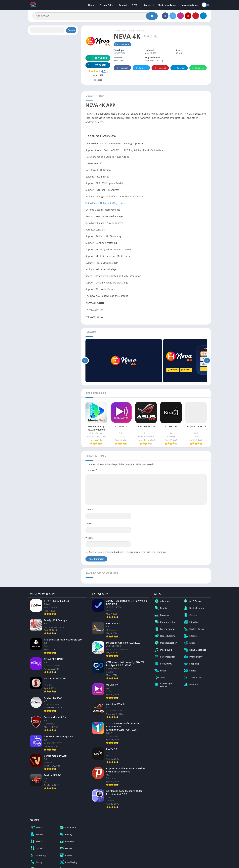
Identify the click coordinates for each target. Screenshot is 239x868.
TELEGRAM (96, 65)
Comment (91, 470)
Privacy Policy (107, 5)
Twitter (140, 68)
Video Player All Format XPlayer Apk (105, 203)
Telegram (179, 68)
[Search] (95, 16)
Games (148, 5)
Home (91, 5)
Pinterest (160, 68)
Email (89, 524)
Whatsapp (198, 68)
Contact (123, 5)
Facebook (122, 68)
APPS (135, 5)
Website (89, 538)
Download (96, 58)
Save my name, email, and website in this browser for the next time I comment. (128, 552)
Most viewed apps (167, 5)
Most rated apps (190, 5)
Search (71, 30)
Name (89, 510)
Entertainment (137, 31)
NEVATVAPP (120, 53)
